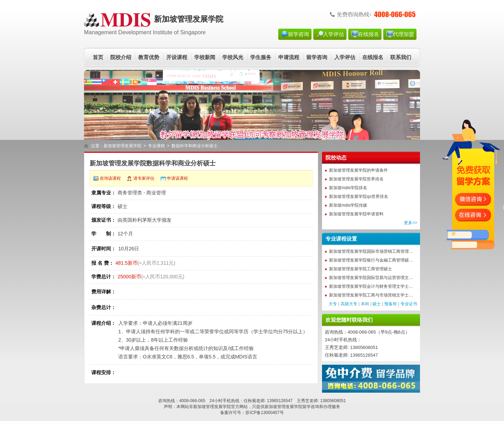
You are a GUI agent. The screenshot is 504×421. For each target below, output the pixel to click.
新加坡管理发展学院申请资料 (356, 214)
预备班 (391, 304)
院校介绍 (121, 57)
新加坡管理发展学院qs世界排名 (359, 197)
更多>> (411, 223)
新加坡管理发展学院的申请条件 (358, 170)
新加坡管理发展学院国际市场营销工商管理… (371, 251)
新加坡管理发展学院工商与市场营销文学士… (371, 295)
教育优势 (149, 57)
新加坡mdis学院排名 (348, 188)
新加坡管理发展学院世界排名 (356, 179)
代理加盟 (404, 34)
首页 (98, 57)
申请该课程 (177, 178)
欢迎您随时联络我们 (349, 320)
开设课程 (177, 57)
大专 (333, 304)
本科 (365, 304)
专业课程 (156, 146)
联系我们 (401, 57)
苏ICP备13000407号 (264, 413)
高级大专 (349, 304)
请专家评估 (144, 178)
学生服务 (261, 57)
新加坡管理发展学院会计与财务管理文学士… (371, 286)
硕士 (377, 304)
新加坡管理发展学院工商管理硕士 (360, 269)
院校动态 (336, 158)
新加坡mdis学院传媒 (348, 205)
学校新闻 (205, 57)
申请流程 (289, 57)
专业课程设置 (341, 239)
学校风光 (233, 57)
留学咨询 (299, 34)
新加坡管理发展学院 (122, 146)
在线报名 (369, 34)
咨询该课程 (110, 178)
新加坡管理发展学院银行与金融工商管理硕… (371, 260)
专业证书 (409, 304)
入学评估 (334, 34)
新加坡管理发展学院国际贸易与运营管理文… (371, 278)
